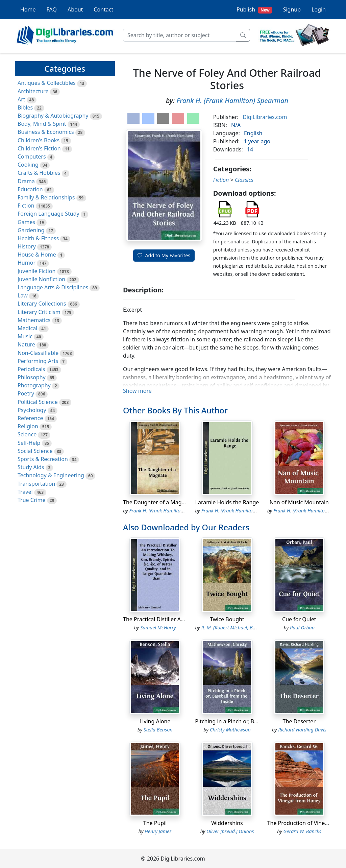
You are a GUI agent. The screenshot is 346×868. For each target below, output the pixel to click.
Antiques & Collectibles (47, 83)
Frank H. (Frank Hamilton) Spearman (232, 101)
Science (27, 434)
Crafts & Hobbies (39, 173)
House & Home (37, 255)
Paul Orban (302, 628)
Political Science (38, 402)
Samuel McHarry (158, 628)
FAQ (52, 9)
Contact (103, 9)
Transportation (36, 484)
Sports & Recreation (43, 459)
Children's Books (39, 140)
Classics (244, 180)
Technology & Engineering (51, 475)
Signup (292, 9)
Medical (27, 328)
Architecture (33, 91)
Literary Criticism (39, 312)
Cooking (28, 165)
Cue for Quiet (299, 619)
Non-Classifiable (38, 353)
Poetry (26, 393)
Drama (26, 181)
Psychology (32, 410)
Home (28, 9)
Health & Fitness (38, 238)
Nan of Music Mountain (299, 502)
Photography (34, 385)
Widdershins (227, 823)
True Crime (32, 500)
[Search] (180, 35)
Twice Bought (227, 619)
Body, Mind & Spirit (42, 124)
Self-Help (29, 443)
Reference (30, 418)
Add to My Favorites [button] (164, 255)
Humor (27, 263)
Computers (32, 156)
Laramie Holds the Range (227, 502)
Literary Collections (42, 304)
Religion (28, 426)
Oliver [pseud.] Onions (230, 831)
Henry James (158, 831)
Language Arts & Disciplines (53, 287)
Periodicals (31, 369)
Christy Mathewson (230, 730)
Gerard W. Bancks (302, 831)
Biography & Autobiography (53, 116)
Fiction (26, 206)
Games (26, 222)
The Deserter (299, 721)
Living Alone (155, 721)
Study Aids (31, 467)
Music (25, 336)
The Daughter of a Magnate (158, 502)
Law (23, 295)
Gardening (31, 230)
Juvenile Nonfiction (41, 279)
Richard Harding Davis (302, 730)
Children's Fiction (39, 148)
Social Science (35, 451)
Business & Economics (46, 132)
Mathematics (34, 320)
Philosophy (32, 377)
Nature (26, 344)
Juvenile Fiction (36, 271)
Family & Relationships (46, 197)
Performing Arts (38, 361)
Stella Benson (158, 730)
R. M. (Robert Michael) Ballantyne (237, 628)
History (27, 246)
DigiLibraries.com (265, 117)
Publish (254, 10)
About (75, 9)
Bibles (25, 107)
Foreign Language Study (48, 214)
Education (30, 189)
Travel (25, 492)
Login (319, 9)
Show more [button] (137, 391)
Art (21, 99)
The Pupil (155, 823)
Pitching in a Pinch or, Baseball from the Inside (254, 721)
